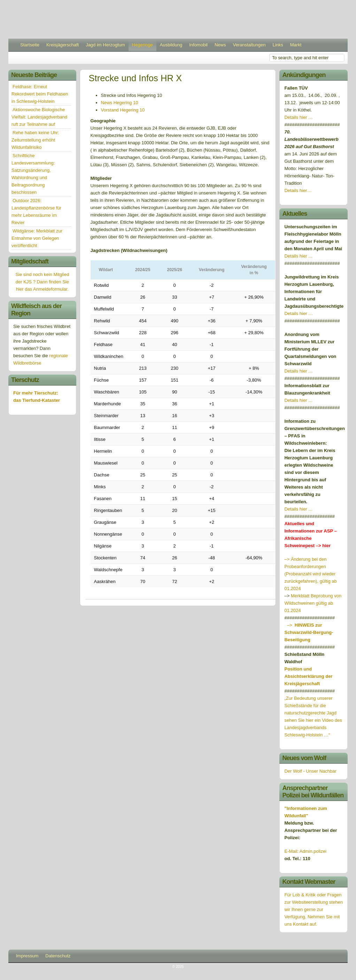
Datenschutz (58, 956)
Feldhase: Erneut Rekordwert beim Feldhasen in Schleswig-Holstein (40, 94)
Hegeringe (142, 45)
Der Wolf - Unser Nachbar (310, 771)
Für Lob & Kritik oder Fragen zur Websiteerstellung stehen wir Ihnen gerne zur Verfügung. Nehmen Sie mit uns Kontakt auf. (313, 909)
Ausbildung (171, 45)
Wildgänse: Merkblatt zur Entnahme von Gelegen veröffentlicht (37, 238)
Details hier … (299, 117)
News (220, 45)
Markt (296, 45)
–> (309, 632)
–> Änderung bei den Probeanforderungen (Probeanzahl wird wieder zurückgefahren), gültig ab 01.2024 (310, 574)
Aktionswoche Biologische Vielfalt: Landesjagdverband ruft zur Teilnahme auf (39, 117)
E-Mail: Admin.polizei (305, 851)
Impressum (27, 956)
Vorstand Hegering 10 (123, 110)
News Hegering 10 (120, 103)
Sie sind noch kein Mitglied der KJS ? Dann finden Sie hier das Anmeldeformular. (42, 282)
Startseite (30, 45)
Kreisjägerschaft (63, 45)
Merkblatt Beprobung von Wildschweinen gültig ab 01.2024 (313, 603)
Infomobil (198, 45)
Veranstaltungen (249, 45)
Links (278, 45)
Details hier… (299, 190)
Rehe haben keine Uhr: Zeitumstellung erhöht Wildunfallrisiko (35, 140)
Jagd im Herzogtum (105, 45)
